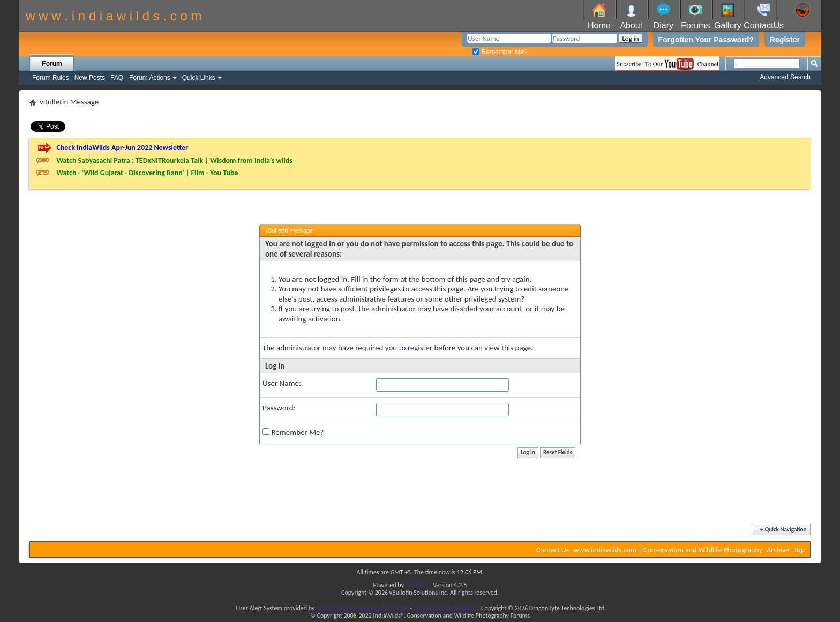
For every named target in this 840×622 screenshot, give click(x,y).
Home (599, 25)
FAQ (117, 78)
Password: (279, 408)
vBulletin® (419, 585)
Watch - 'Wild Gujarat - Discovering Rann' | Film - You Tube (147, 173)
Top (799, 550)
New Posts (90, 78)
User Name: (282, 383)
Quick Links (199, 78)
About (631, 25)
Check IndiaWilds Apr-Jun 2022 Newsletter (122, 148)
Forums (695, 25)
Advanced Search (785, 77)
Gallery (728, 25)
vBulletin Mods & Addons (447, 608)
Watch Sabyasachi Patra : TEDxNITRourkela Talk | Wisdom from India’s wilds (174, 160)
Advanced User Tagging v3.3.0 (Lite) (362, 608)
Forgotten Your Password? (706, 40)
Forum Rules (51, 78)
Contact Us (553, 550)
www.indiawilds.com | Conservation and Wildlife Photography (668, 550)
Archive (778, 550)
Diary (663, 25)
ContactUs (764, 25)
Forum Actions (150, 78)
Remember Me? (500, 52)
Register (785, 40)
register (420, 348)
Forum (52, 64)
